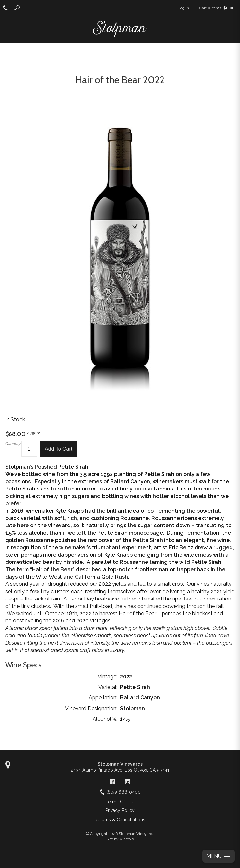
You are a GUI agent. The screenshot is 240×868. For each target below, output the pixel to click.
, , (120, 770)
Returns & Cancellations (120, 820)
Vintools (127, 839)
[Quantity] (29, 449)
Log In (184, 8)
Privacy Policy (120, 810)
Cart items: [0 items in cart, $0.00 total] (217, 8)
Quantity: (13, 444)
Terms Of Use (120, 802)
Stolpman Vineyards (120, 764)
